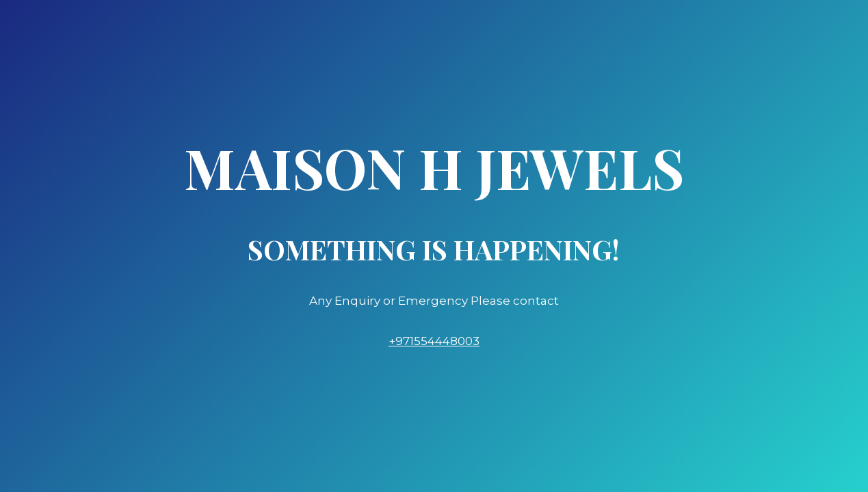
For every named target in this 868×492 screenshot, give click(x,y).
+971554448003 (434, 341)
